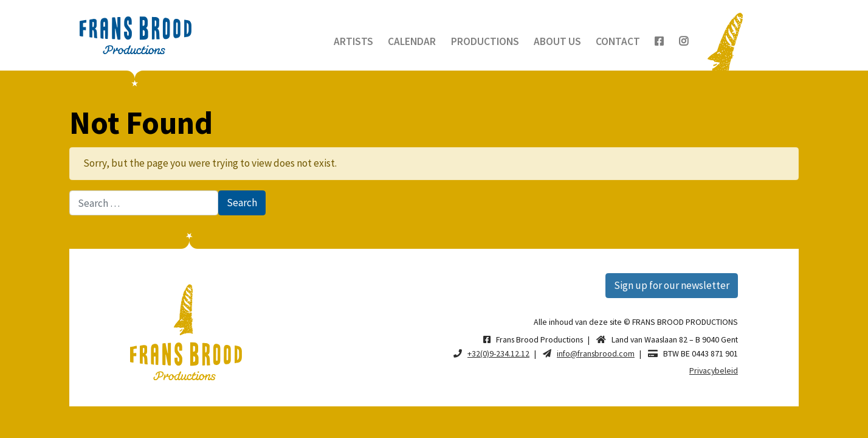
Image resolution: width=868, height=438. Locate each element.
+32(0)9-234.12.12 (498, 353)
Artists (353, 41)
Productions (485, 41)
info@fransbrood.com (596, 353)
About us (557, 41)
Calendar (412, 41)
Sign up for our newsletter (672, 285)
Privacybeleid (714, 370)
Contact (618, 41)
